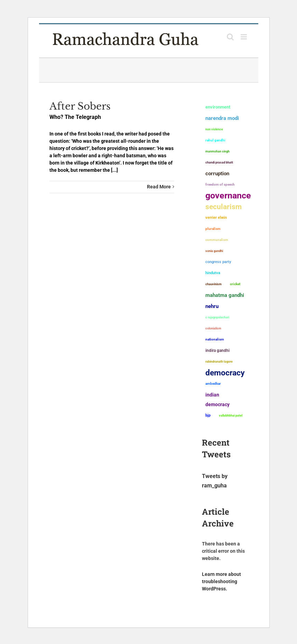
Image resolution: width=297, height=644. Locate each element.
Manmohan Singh (217, 151)
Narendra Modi (222, 118)
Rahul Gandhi (215, 140)
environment (218, 107)
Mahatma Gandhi (225, 295)
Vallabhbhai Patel (231, 416)
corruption (217, 174)
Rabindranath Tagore (219, 362)
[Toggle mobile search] (230, 37)
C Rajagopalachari (217, 317)
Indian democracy (217, 400)
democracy (225, 373)
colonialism (213, 328)
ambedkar (213, 384)
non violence (214, 129)
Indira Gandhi (217, 350)
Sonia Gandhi (214, 251)
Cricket (235, 284)
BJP (208, 415)
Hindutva (213, 273)
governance (228, 196)
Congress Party (218, 262)
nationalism (215, 339)
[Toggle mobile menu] (244, 37)
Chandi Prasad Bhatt (219, 162)
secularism (224, 207)
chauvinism (214, 284)
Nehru (212, 306)
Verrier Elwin (216, 218)
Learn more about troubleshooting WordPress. (221, 581)
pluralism (213, 229)
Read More (159, 187)
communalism (217, 240)
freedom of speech (220, 184)
